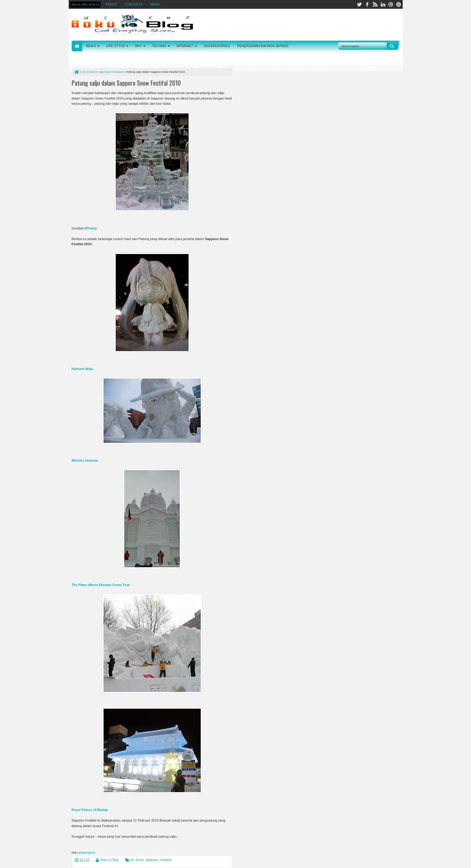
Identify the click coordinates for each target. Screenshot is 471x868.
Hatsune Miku (83, 369)
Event (140, 860)
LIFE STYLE (116, 46)
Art (133, 860)
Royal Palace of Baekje (90, 810)
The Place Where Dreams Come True (101, 585)
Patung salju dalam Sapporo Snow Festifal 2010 (126, 83)
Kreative (166, 860)
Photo (91, 228)
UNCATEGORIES (217, 46)
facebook (367, 4)
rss (375, 4)
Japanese (152, 860)
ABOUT (111, 4)
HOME (77, 46)
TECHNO (159, 46)
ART (138, 46)
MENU (155, 4)
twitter (359, 4)
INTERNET (185, 46)
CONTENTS (134, 4)
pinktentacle (86, 853)
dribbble (391, 4)
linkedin (383, 4)
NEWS (91, 46)
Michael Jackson (85, 460)
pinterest (399, 4)
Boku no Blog (110, 860)
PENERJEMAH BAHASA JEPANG (263, 46)
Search (392, 46)
